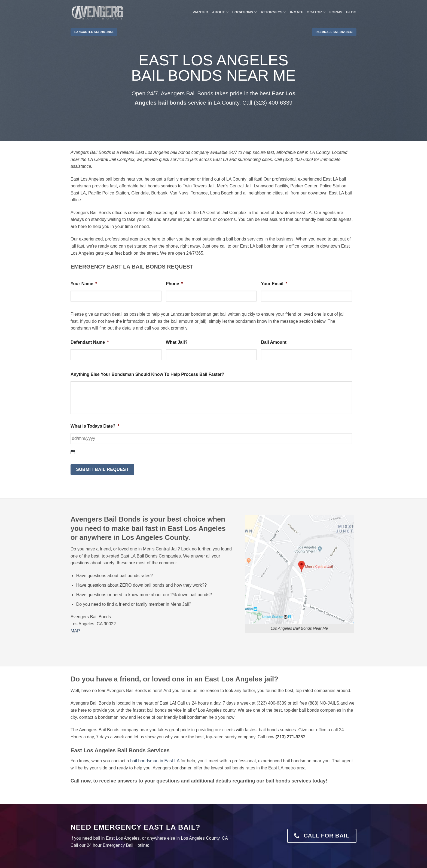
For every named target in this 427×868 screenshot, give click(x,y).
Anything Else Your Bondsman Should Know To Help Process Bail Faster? (147, 374)
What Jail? (177, 342)
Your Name (84, 284)
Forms (336, 12)
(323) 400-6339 (273, 103)
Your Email (274, 284)
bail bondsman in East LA (155, 761)
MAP (75, 631)
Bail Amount (274, 342)
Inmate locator (308, 12)
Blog (351, 12)
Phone (174, 284)
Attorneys (273, 12)
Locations (245, 12)
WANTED (201, 12)
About (220, 12)
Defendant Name (90, 342)
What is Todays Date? (95, 426)
